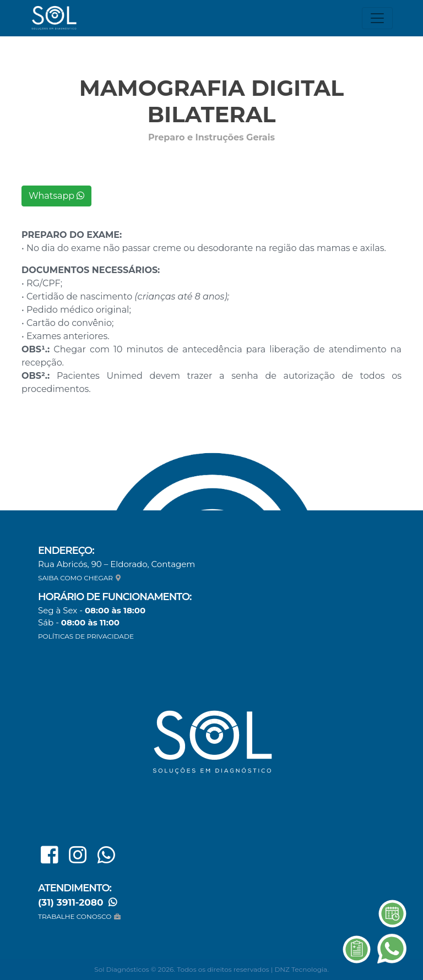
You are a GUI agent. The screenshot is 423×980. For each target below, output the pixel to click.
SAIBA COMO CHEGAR (81, 578)
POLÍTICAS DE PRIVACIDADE (86, 636)
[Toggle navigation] (377, 18)
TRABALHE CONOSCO (81, 916)
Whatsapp (56, 196)
